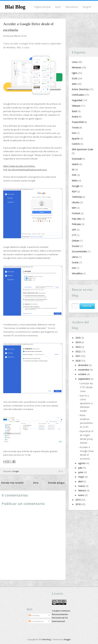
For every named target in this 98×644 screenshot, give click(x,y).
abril (81, 481)
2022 (78, 351)
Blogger (67, 639)
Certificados (78, 95)
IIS (73, 170)
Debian (76, 241)
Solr (74, 268)
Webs (75, 181)
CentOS (76, 144)
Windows (77, 67)
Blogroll (87, 7)
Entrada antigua (56, 483)
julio (81, 468)
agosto (82, 463)
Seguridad (77, 100)
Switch (75, 164)
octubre (83, 374)
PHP (74, 175)
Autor (58, 7)
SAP (74, 230)
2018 (78, 504)
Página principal (42, 7)
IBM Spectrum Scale (82, 149)
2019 (78, 500)
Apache (76, 139)
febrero (82, 490)
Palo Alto (77, 219)
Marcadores (72, 7)
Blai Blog (15, 7)
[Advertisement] (83, 31)
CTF (74, 235)
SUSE (75, 78)
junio (81, 472)
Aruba (75, 117)
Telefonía (77, 197)
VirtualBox (77, 273)
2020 (78, 361)
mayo (82, 477)
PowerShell (78, 122)
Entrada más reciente (12, 483)
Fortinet (76, 213)
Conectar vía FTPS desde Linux (86, 387)
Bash (75, 111)
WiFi (74, 208)
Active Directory (80, 89)
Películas (76, 224)
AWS (74, 84)
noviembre (84, 370)
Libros (75, 257)
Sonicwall (77, 159)
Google (16, 471)
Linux (75, 62)
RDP (74, 191)
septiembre (84, 379)
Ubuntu (76, 202)
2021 (78, 356)
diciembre (84, 365)
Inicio (36, 483)
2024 (78, 342)
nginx (75, 73)
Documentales (80, 251)
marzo (82, 486)
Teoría (75, 128)
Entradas (34, 615)
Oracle (75, 262)
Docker (76, 246)
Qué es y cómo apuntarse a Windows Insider (86, 403)
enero (82, 495)
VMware (76, 106)
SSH (74, 133)
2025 (78, 338)
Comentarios (36, 621)
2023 (78, 347)
